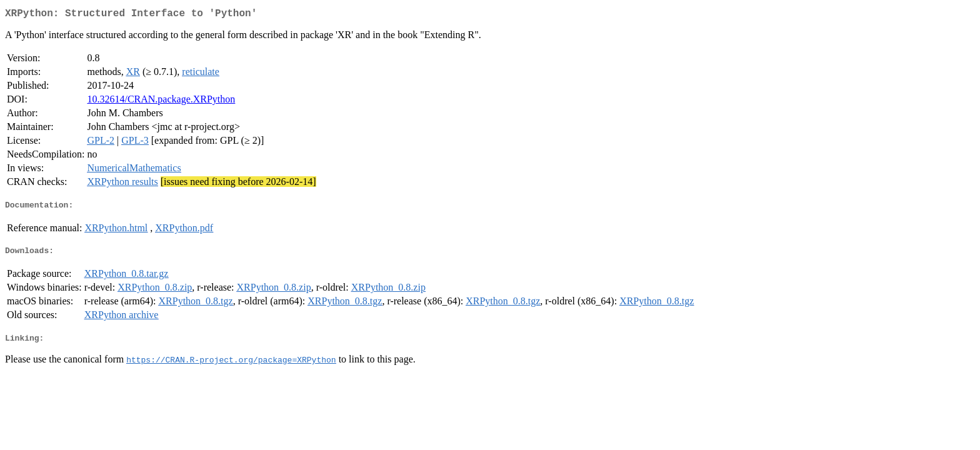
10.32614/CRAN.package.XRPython (161, 102)
